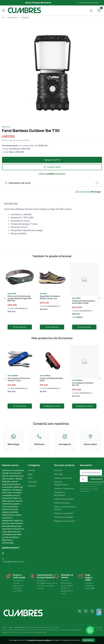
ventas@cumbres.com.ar (13, 560)
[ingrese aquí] (75, 630)
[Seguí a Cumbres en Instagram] (92, 611)
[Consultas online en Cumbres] (80, 611)
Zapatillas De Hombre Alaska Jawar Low (50, 297)
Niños (30, 478)
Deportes (32, 486)
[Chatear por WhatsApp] (90, 630)
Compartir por (88, 192)
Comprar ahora (52, 167)
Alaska (43, 294)
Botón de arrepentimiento (61, 483)
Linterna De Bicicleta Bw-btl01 (52, 380)
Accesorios (13, 17)
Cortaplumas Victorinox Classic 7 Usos (19, 380)
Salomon (12, 294)
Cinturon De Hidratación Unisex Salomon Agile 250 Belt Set (19, 299)
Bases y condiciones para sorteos (65, 508)
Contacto (58, 470)
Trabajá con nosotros (63, 478)
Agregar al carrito (52, 160)
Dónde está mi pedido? (64, 517)
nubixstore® (97, 627)
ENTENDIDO (88, 640)
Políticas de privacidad (64, 499)
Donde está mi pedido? (88, 3)
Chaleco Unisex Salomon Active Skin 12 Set (83, 302)
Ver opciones (20, 327)
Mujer (30, 474)
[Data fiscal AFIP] (99, 612)
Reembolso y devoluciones (60, 494)
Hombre (31, 470)
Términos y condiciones (64, 489)
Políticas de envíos (62, 503)
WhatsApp (58, 474)
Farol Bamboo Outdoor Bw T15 (83, 384)
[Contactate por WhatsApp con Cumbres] (86, 611)
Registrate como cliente (65, 521)
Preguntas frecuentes (64, 513)
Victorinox (6, 127)
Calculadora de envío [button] (18, 183)
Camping (25, 17)
